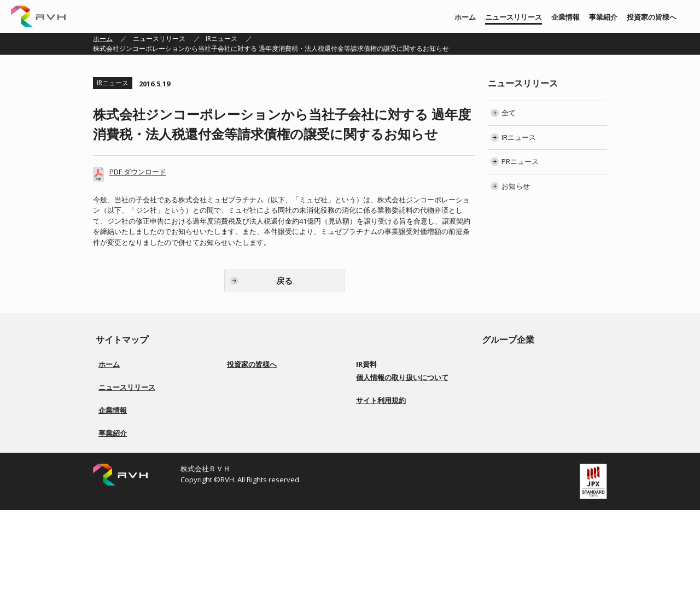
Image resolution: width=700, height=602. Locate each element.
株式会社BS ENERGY (525, 404)
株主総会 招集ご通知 (393, 404)
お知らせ (516, 186)
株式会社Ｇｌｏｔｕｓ (528, 417)
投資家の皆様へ (652, 17)
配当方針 (247, 430)
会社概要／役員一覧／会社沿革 (144, 476)
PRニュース (520, 161)
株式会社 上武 (516, 378)
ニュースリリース (514, 17)
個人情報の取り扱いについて (402, 492)
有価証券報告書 (386, 391)
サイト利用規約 (381, 515)
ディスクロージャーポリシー (276, 456)
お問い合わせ (382, 469)
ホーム (465, 17)
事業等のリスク (256, 443)
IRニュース (221, 39)
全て (509, 113)
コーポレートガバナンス (270, 417)
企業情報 (565, 17)
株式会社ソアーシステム (532, 391)
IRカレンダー (382, 417)
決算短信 (376, 378)
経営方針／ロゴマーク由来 (138, 463)
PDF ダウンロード (138, 172)
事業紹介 (603, 17)
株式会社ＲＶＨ (38, 16)
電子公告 (376, 443)
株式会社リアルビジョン (532, 364)
